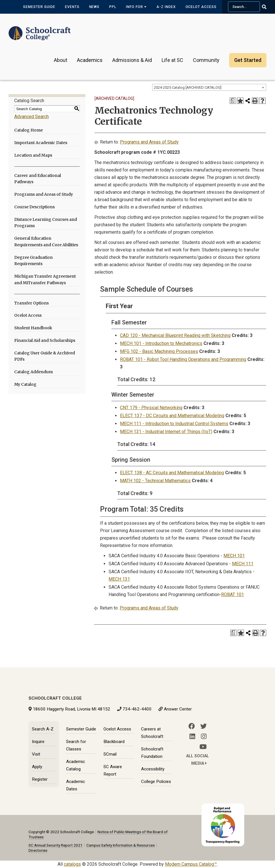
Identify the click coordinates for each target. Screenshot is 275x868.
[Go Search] (268, 7)
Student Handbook (33, 328)
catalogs (72, 864)
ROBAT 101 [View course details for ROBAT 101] (233, 595)
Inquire (38, 742)
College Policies (156, 782)
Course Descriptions (34, 207)
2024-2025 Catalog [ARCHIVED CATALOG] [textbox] (188, 87)
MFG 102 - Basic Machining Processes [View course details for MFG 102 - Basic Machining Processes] (159, 351)
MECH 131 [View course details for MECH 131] (119, 579)
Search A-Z (43, 729)
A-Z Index (166, 7)
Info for (136, 7)
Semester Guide (39, 7)
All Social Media (197, 760)
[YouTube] (203, 747)
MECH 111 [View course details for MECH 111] (243, 564)
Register (40, 779)
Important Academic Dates (41, 143)
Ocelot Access (201, 7)
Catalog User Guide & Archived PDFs (45, 356)
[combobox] (209, 87)
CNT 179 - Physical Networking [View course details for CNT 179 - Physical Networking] (151, 408)
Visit (36, 754)
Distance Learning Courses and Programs (46, 223)
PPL (113, 7)
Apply (37, 767)
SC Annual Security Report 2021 (56, 845)
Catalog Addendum (33, 372)
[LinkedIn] (192, 736)
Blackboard (114, 742)
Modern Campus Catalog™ (191, 864)
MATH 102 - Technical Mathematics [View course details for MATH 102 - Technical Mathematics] (155, 481)
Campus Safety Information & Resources (121, 845)
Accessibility (153, 769)
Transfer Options (31, 303)
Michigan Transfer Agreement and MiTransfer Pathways (45, 279)
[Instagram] (204, 736)
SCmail (110, 754)
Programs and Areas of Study (44, 194)
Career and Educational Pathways (38, 179)
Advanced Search (31, 117)
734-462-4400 (137, 709)
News (94, 7)
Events (72, 7)
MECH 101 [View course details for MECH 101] (234, 556)
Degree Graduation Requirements (33, 261)
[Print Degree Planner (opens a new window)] (233, 101)
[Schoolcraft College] (40, 30)
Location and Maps (33, 155)
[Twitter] (203, 726)
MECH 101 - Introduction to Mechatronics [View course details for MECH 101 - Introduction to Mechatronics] (161, 343)
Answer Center (178, 709)
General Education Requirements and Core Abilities (46, 242)
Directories (38, 850)
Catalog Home (28, 130)
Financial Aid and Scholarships (45, 340)
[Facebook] (192, 726)
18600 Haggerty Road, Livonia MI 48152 (72, 709)
